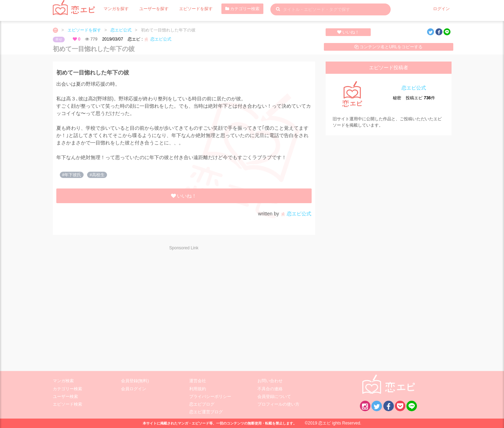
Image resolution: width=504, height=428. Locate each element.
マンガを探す (116, 9)
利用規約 (198, 389)
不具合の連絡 (270, 389)
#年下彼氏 (72, 175)
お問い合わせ (270, 381)
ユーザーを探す (154, 9)
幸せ (59, 39)
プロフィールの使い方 (278, 404)
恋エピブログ (202, 404)
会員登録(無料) (135, 381)
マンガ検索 (63, 381)
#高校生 (97, 175)
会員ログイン (134, 389)
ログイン (441, 9)
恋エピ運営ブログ (206, 412)
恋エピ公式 (121, 30)
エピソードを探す (196, 9)
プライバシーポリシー (210, 397)
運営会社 (198, 381)
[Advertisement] (116, 306)
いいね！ (348, 32)
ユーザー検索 (65, 397)
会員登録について (274, 397)
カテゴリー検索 (242, 9)
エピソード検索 (68, 404)
